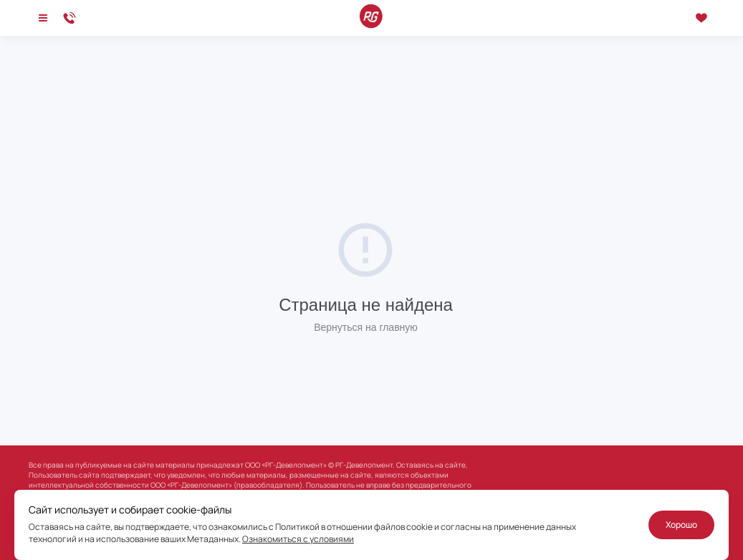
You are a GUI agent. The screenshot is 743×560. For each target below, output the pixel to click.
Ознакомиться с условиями (298, 539)
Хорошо (681, 525)
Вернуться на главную (366, 327)
